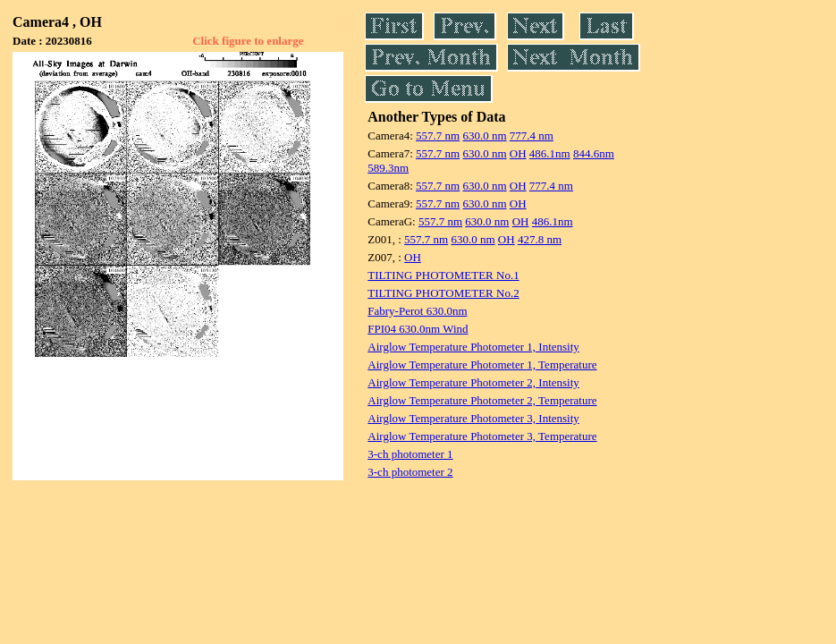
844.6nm (594, 153)
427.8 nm (540, 239)
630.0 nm (484, 136)
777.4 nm (532, 136)
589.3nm (388, 168)
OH (518, 153)
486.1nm (550, 153)
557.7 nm (438, 136)
